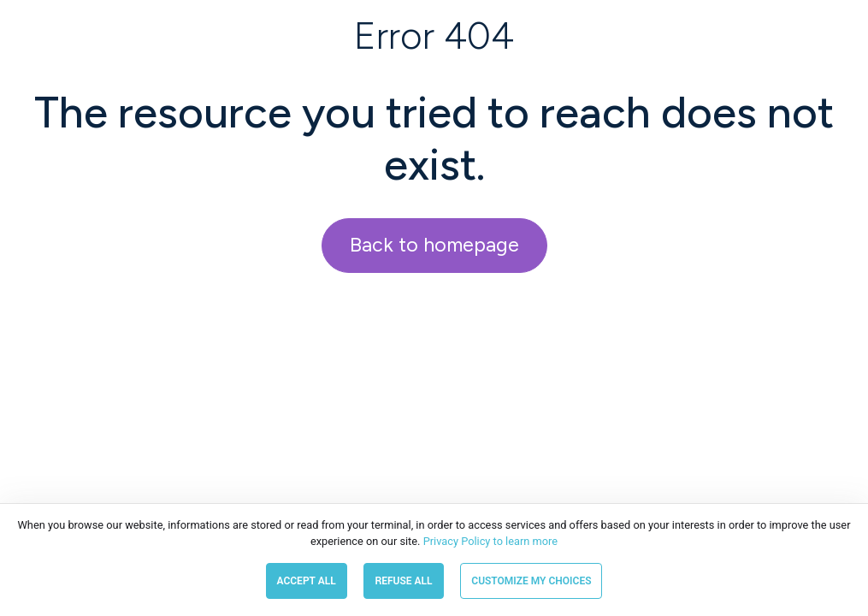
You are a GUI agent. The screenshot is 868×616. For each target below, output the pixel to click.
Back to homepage (434, 245)
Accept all (307, 581)
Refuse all (403, 581)
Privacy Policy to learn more (489, 541)
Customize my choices (531, 581)
